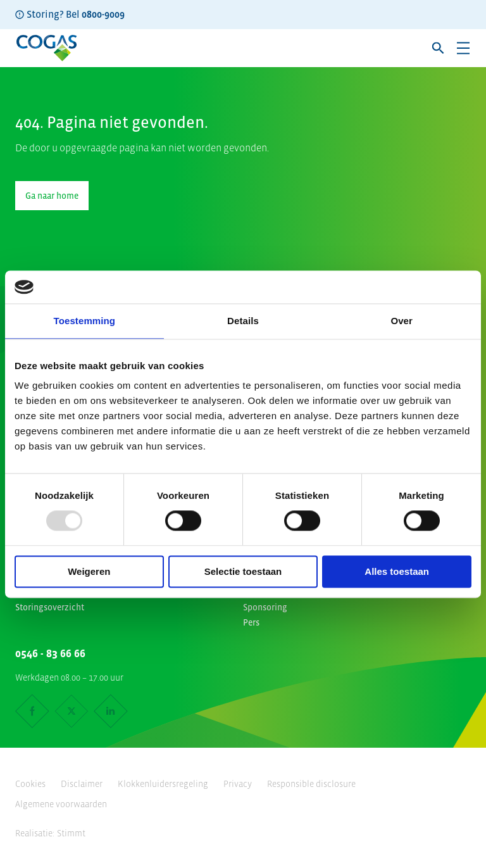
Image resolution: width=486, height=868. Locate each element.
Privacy (238, 784)
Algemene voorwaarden (61, 804)
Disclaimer (82, 784)
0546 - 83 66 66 (50, 653)
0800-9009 (103, 14)
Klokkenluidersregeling (163, 784)
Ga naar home (52, 196)
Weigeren (89, 571)
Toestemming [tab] (85, 321)
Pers (251, 622)
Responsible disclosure (311, 784)
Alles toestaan (397, 571)
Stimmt (71, 833)
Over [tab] (402, 321)
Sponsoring (265, 607)
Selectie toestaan (243, 571)
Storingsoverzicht (50, 607)
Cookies (30, 784)
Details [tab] (243, 321)
